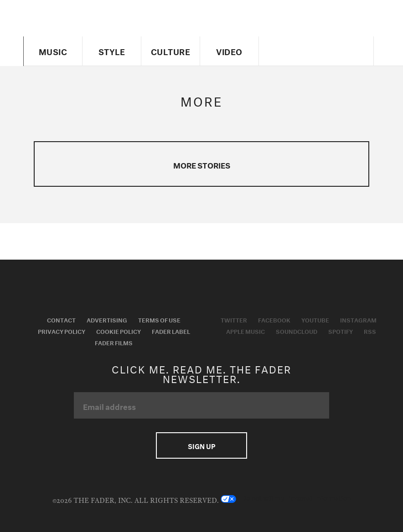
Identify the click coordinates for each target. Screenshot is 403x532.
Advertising (107, 319)
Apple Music (245, 331)
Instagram (358, 319)
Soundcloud (297, 331)
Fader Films (114, 342)
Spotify (341, 331)
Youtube (315, 319)
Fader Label (171, 331)
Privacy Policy (62, 331)
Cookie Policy (119, 331)
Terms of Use (159, 319)
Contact (61, 319)
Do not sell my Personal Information (286, 499)
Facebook (274, 319)
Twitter (234, 319)
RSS (370, 331)
